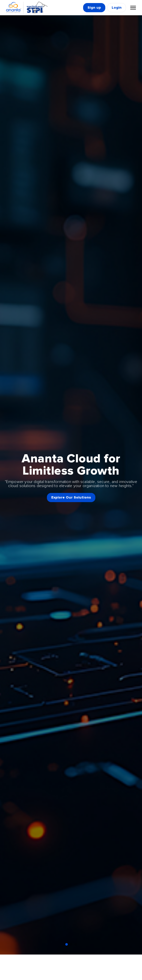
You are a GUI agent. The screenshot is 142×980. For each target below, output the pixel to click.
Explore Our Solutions (71, 498)
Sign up (94, 8)
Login (117, 8)
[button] (67, 944)
